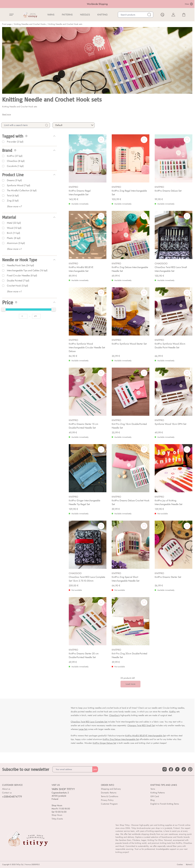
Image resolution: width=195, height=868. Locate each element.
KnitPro (173, 712)
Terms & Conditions (110, 796)
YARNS (51, 15)
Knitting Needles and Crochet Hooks (30, 24)
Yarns (153, 789)
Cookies (180, 865)
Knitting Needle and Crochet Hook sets (65, 24)
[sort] (74, 125)
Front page (7, 24)
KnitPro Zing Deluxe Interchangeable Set (121, 739)
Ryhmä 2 (189, 865)
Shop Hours (57, 815)
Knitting (102, 15)
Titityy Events (57, 819)
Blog (153, 800)
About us (6, 789)
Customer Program (109, 804)
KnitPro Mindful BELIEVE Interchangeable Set (145, 736)
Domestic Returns (109, 793)
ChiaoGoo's (114, 715)
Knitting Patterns (158, 793)
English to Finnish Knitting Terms (165, 804)
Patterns (67, 15)
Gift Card (155, 796)
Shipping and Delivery (111, 789)
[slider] (3, 310)
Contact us (7, 793)
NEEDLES (85, 15)
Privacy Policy (107, 800)
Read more (6, 114)
